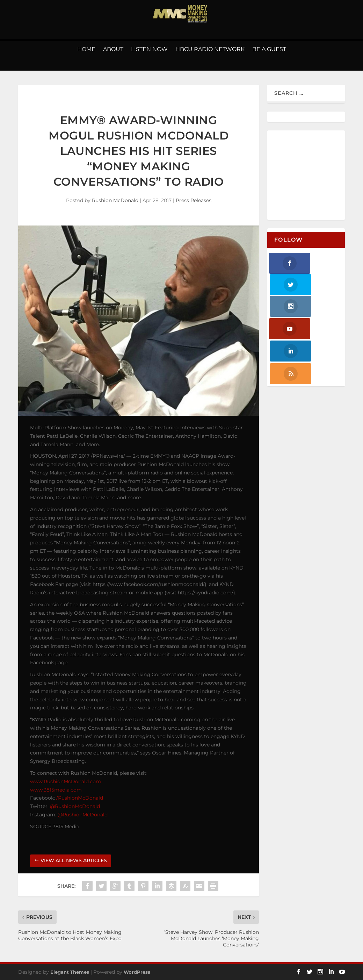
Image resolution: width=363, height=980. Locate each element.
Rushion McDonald (115, 200)
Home (86, 50)
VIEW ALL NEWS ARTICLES (74, 860)
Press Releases (194, 200)
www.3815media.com (56, 790)
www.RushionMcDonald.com (66, 781)
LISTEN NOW (149, 50)
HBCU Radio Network (210, 50)
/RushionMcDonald (80, 798)
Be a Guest (269, 50)
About (113, 50)
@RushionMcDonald (75, 806)
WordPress (137, 972)
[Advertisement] (316, 176)
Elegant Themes (70, 972)
